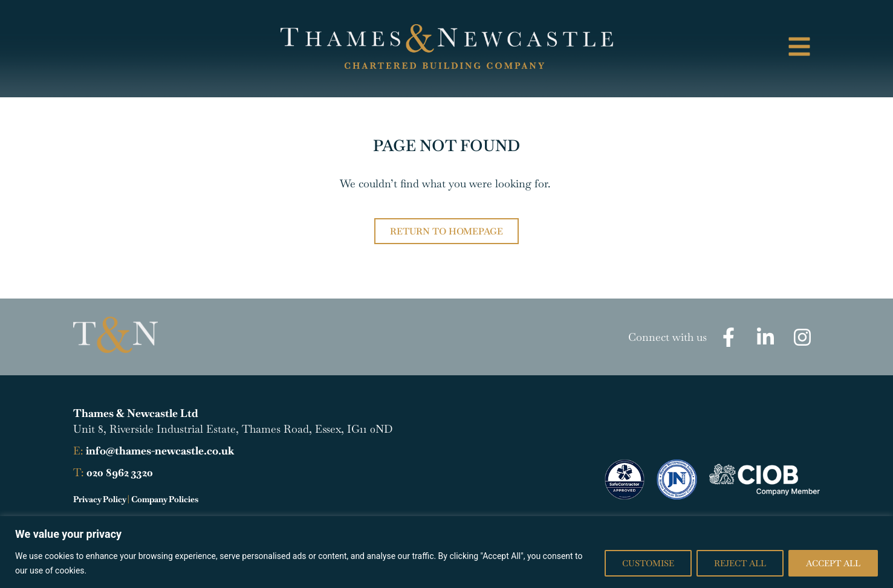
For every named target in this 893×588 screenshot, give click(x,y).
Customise (648, 563)
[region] (446, 552)
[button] (734, 49)
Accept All (833, 563)
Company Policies (165, 499)
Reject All (740, 563)
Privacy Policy (99, 499)
